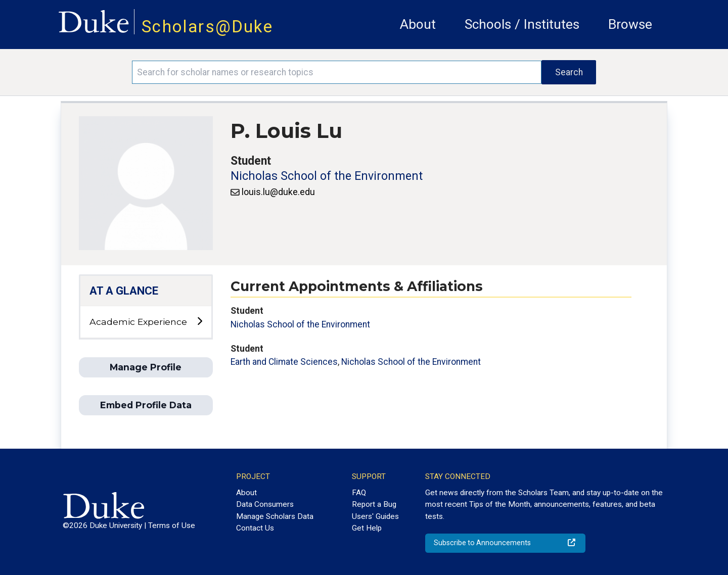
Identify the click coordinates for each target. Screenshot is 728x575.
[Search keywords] (337, 72)
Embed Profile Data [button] (146, 405)
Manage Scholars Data (275, 516)
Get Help (367, 528)
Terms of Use (172, 525)
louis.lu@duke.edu (278, 192)
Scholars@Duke (207, 27)
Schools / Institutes (522, 24)
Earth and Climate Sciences (284, 362)
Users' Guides (375, 516)
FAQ (359, 493)
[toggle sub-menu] (199, 322)
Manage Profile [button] (146, 367)
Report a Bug (374, 504)
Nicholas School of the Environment (327, 176)
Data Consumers (265, 504)
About (418, 24)
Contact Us (255, 528)
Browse (630, 24)
